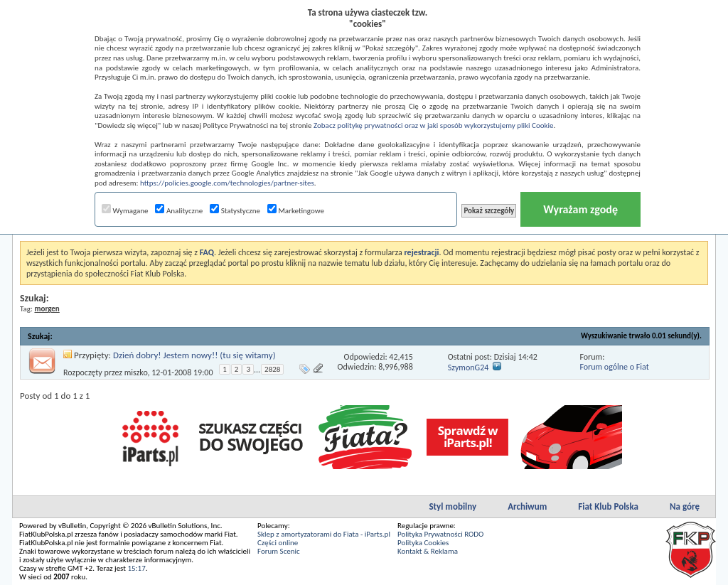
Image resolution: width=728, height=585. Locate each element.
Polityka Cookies (423, 543)
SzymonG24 (469, 367)
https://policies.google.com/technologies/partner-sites (227, 183)
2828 (272, 369)
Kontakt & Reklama (428, 551)
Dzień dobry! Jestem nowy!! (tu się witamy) (194, 355)
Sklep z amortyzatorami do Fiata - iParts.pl (324, 534)
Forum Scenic (279, 551)
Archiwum (527, 506)
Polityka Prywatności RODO (440, 534)
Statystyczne (235, 211)
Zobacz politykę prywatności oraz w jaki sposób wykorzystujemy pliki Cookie (433, 125)
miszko (136, 372)
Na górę (685, 506)
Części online (278, 543)
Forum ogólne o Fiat (614, 367)
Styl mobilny (453, 506)
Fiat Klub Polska (608, 506)
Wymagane (125, 211)
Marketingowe (296, 211)
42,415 (401, 357)
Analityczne (179, 211)
